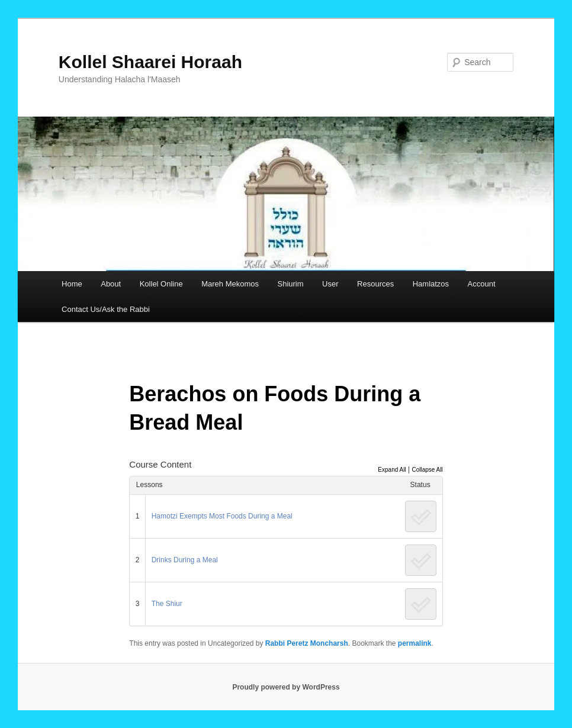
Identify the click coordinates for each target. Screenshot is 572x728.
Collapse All (427, 470)
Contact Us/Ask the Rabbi (106, 309)
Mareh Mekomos (230, 284)
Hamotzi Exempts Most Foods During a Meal (222, 516)
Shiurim (291, 284)
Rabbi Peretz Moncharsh (307, 643)
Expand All (392, 470)
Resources (375, 284)
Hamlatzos (431, 284)
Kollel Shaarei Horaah (150, 62)
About (111, 284)
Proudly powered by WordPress (286, 687)
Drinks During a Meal (185, 560)
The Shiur (167, 604)
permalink (415, 643)
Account (482, 284)
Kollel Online (161, 284)
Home (72, 284)
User (330, 284)
